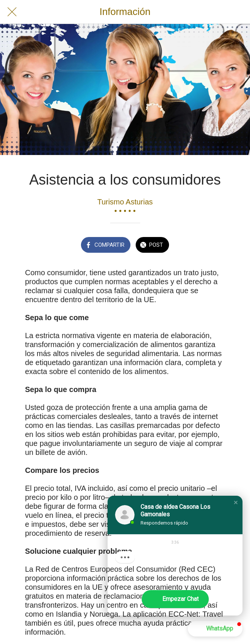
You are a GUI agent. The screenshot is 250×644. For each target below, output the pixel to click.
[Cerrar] (12, 12)
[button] (236, 502)
